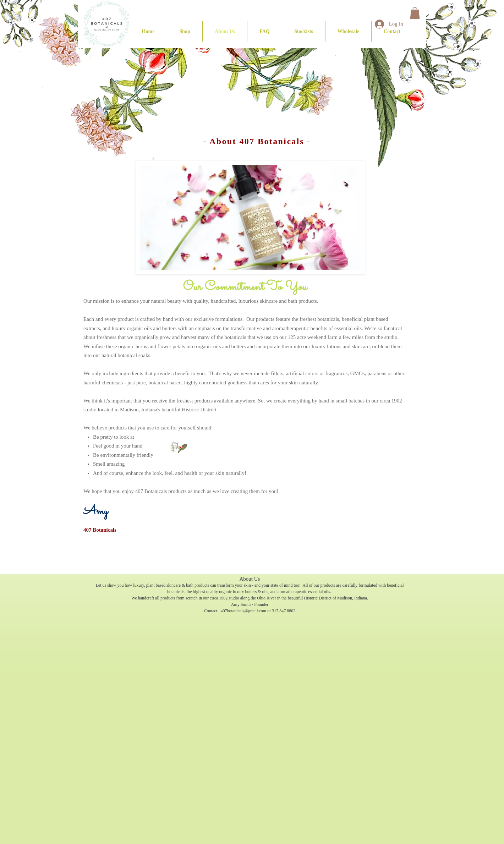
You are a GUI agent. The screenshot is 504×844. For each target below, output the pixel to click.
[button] (185, 31)
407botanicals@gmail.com (243, 611)
